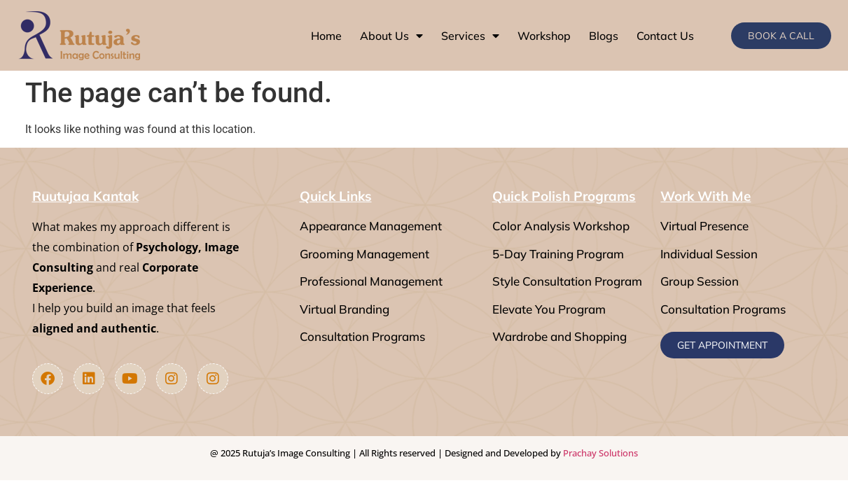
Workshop (544, 36)
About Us (391, 36)
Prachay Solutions (600, 453)
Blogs (604, 36)
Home (326, 36)
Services (470, 36)
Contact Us (665, 36)
